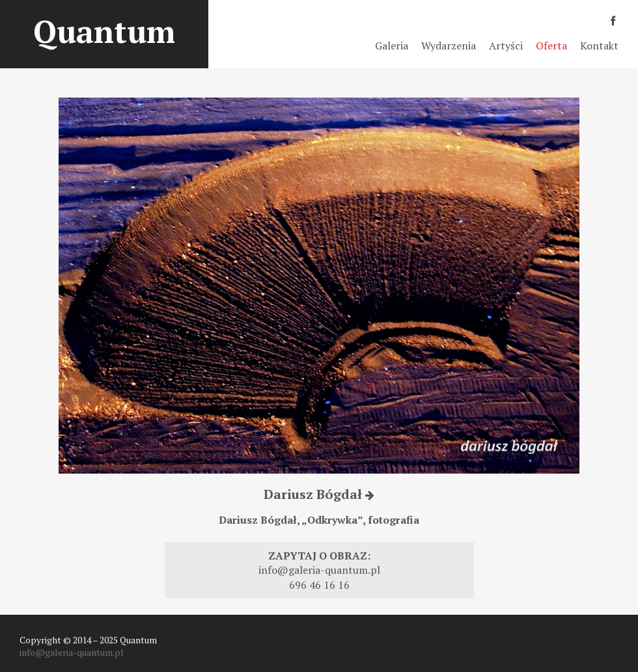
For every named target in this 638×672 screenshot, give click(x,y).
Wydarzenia (449, 46)
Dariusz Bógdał (319, 494)
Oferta (551, 46)
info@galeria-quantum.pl (319, 570)
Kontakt (599, 46)
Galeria (392, 46)
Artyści (506, 46)
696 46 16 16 (319, 585)
